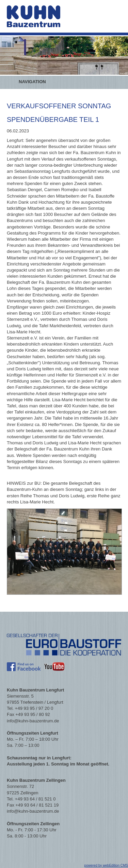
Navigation (32, 82)
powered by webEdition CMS (106, 865)
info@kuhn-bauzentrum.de (33, 721)
